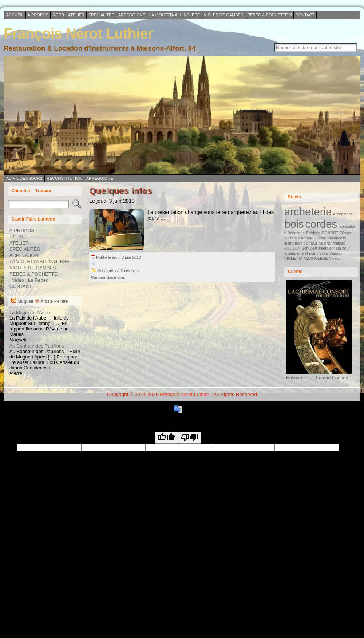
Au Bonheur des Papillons (37, 346)
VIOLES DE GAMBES (33, 268)
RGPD (16, 237)
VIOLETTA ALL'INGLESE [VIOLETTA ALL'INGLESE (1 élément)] (306, 258)
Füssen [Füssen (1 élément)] (346, 233)
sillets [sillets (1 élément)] (323, 248)
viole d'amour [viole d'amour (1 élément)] (331, 253)
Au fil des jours (24, 178)
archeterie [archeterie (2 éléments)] (308, 212)
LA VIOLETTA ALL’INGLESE (39, 261)
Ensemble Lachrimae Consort (319, 375)
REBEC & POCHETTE (33, 274)
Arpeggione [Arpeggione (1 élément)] (343, 214)
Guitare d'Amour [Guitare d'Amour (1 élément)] (298, 238)
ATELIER (19, 243)
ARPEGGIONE (25, 255)
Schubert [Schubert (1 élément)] (310, 248)
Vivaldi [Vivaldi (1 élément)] (335, 258)
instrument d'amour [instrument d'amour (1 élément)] (301, 243)
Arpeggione (100, 178)
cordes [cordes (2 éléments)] (321, 224)
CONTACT (21, 286)
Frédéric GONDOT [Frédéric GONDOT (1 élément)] (322, 233)
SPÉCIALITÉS (25, 249)
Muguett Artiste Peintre (43, 301)
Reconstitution (64, 178)
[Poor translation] (190, 438)
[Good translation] (166, 438)
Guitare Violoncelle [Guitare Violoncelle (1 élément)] (330, 238)
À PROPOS (22, 231)
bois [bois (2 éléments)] (294, 224)
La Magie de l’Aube (30, 312)
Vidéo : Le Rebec (30, 280)
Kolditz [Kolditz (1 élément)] (324, 243)
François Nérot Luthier (78, 33)
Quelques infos (120, 191)
